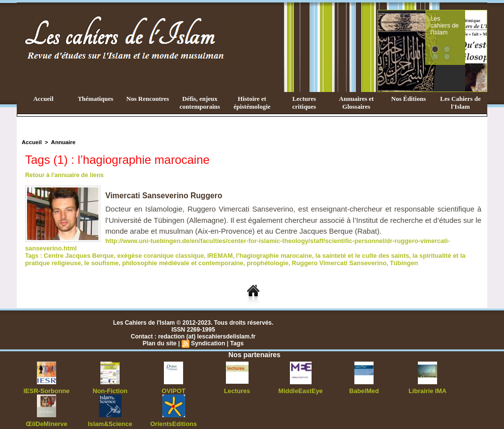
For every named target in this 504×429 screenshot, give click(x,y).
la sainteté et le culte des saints (344, 247)
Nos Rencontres (148, 99)
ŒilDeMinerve (47, 414)
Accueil (43, 99)
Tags (236, 335)
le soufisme (72, 254)
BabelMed (364, 382)
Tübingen (358, 254)
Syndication (208, 335)
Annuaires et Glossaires (357, 103)
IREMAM (210, 247)
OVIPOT (173, 382)
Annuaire (62, 142)
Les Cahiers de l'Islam (460, 103)
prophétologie (229, 254)
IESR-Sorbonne (47, 382)
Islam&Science (110, 414)
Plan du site (160, 335)
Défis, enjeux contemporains (200, 103)
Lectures (237, 382)
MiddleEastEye (300, 382)
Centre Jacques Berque (77, 247)
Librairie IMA (427, 382)
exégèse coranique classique (154, 247)
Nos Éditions (409, 99)
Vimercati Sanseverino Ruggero (165, 196)
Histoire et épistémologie (252, 103)
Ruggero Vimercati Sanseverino (297, 254)
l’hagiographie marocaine (261, 247)
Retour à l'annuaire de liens (63, 175)
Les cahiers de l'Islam (463, 21)
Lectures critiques (304, 103)
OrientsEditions (173, 414)
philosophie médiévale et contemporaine (149, 254)
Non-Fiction (110, 382)
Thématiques (95, 99)
